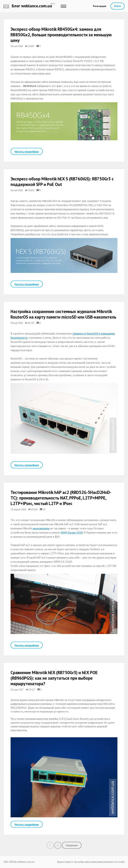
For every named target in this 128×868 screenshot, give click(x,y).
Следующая (72, 845)
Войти (118, 6)
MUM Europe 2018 (72, 532)
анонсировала (41, 528)
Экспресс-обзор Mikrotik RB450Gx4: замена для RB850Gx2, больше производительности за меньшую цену (61, 35)
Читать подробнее (27, 152)
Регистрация (100, 6)
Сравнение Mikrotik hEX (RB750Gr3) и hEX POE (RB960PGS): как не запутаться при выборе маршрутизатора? (54, 678)
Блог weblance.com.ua (28, 6)
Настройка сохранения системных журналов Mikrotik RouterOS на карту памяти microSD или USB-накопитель (63, 314)
